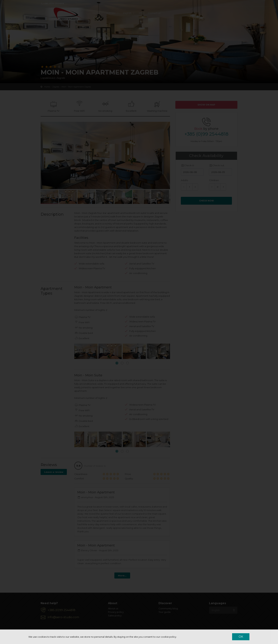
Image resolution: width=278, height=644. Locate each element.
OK (241, 637)
